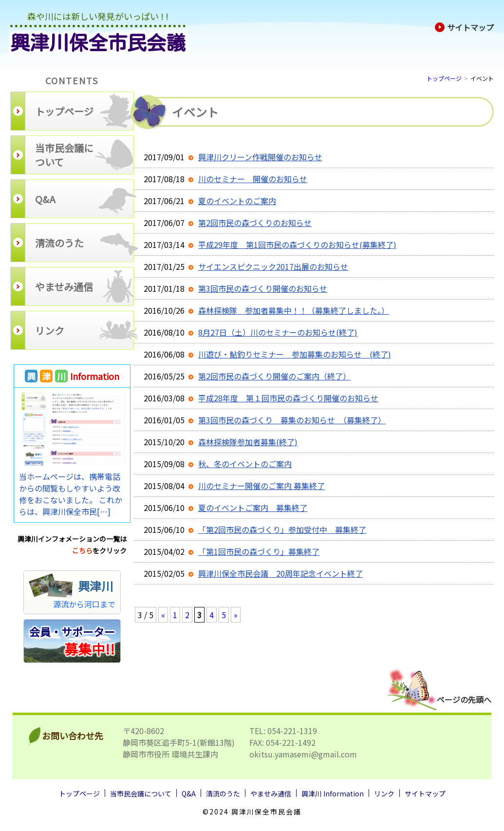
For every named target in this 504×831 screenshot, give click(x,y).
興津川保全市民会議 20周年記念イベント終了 (280, 573)
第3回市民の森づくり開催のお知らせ (263, 288)
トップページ (444, 78)
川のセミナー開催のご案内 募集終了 (261, 486)
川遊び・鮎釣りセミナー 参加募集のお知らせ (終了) (295, 354)
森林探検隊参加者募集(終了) (248, 442)
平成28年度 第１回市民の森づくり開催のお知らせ (288, 398)
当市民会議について (141, 793)
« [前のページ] (163, 615)
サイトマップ (464, 27)
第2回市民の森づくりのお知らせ (255, 223)
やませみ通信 (271, 793)
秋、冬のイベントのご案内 (245, 464)
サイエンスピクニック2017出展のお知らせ (273, 266)
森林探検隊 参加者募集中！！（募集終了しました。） (294, 310)
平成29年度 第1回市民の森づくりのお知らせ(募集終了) (297, 245)
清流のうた (223, 793)
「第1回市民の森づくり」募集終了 (259, 551)
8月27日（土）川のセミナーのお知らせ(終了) (278, 332)
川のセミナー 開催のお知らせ (253, 179)
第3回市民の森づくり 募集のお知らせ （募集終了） (292, 420)
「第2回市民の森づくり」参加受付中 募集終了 (282, 529)
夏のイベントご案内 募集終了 (253, 508)
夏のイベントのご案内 (237, 201)
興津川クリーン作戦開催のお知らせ (260, 157)
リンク (384, 793)
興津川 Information (333, 793)
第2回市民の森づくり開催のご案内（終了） (274, 376)
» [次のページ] (236, 615)
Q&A (189, 793)
